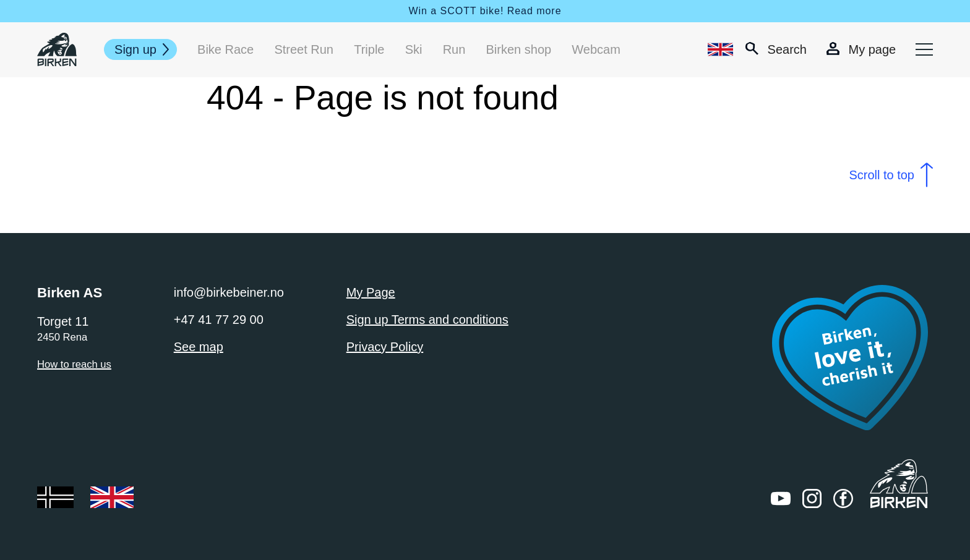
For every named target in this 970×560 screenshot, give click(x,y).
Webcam (596, 49)
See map (199, 347)
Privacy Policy (385, 347)
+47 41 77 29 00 (219, 320)
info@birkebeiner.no (229, 292)
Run (454, 49)
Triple (369, 49)
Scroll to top (882, 175)
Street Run (304, 49)
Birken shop (519, 49)
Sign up (135, 49)
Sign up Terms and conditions (427, 320)
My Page (371, 292)
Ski (414, 49)
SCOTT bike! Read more (501, 11)
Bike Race (225, 49)
